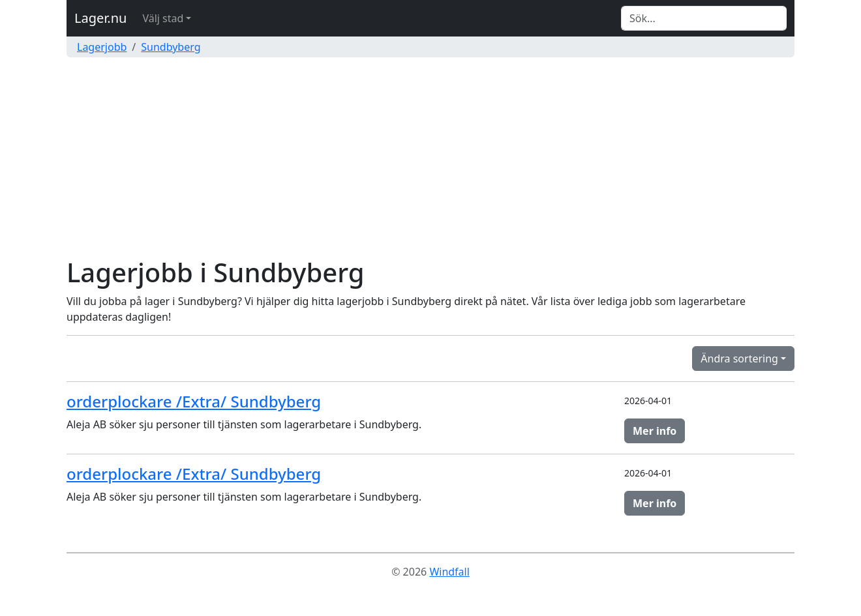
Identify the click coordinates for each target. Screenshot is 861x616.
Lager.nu (100, 18)
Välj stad (163, 18)
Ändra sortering (739, 359)
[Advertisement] (430, 159)
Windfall (449, 572)
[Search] (704, 18)
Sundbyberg (171, 47)
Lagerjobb (102, 47)
